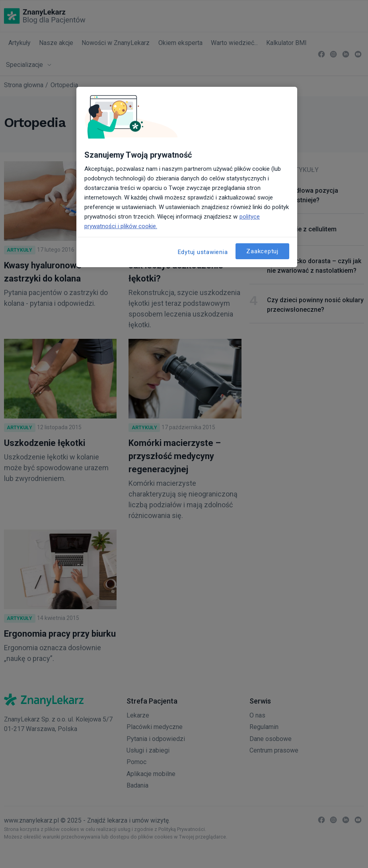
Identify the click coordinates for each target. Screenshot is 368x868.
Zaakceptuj (262, 251)
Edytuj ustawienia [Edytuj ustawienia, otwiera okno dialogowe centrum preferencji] (203, 252)
